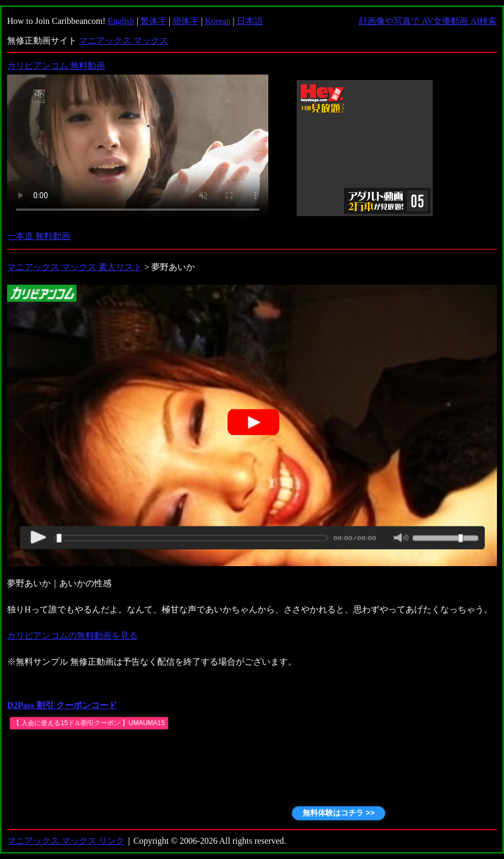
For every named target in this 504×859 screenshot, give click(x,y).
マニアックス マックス (124, 41)
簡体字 (186, 21)
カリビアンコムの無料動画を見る (72, 636)
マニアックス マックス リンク (66, 841)
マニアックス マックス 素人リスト (75, 267)
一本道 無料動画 (39, 236)
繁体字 (153, 21)
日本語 (250, 21)
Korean (217, 21)
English (121, 21)
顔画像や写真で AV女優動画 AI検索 (428, 21)
